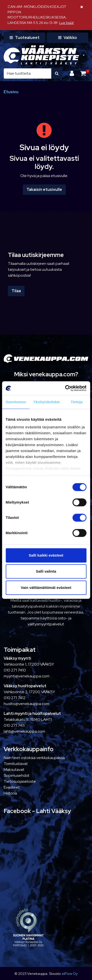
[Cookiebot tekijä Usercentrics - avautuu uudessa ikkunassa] (66, 388)
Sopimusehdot (17, 775)
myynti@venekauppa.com (26, 676)
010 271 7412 (15, 698)
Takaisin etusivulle (44, 190)
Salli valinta (46, 571)
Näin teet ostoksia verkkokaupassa (34, 758)
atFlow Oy (70, 973)
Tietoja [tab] (77, 402)
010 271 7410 (15, 670)
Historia (10, 793)
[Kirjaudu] (72, 73)
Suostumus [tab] (16, 402)
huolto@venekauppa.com (26, 704)
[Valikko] (68, 38)
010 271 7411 (14, 725)
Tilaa (16, 291)
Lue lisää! (66, 23)
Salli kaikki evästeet (46, 555)
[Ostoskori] (83, 73)
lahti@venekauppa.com (24, 731)
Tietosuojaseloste (20, 781)
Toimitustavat (16, 764)
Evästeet (12, 787)
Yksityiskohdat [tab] (46, 402)
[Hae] (28, 73)
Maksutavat (14, 770)
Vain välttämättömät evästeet (46, 588)
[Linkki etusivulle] (41, 55)
